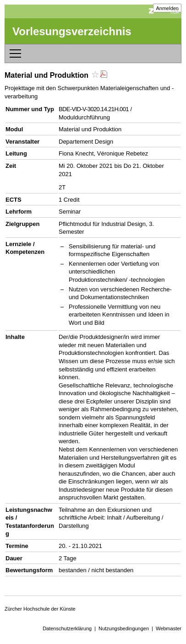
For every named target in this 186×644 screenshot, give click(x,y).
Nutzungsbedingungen (124, 628)
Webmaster (169, 628)
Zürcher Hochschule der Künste (40, 609)
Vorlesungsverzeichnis (72, 31)
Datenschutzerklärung (67, 628)
